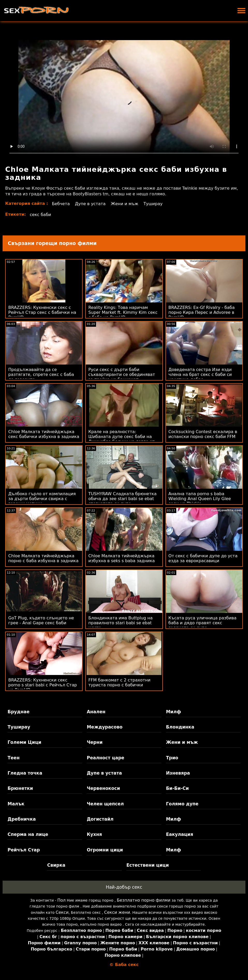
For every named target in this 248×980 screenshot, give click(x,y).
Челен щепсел (105, 804)
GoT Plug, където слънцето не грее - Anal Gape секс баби (41, 620)
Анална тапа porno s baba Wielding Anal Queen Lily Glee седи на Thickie (200, 499)
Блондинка (180, 727)
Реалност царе (105, 758)
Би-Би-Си (177, 788)
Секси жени (117, 912)
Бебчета (61, 204)
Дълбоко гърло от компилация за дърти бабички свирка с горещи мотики (42, 499)
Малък (16, 804)
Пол (62, 900)
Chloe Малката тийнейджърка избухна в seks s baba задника (122, 558)
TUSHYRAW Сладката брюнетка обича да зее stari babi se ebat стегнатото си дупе (122, 499)
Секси (62, 912)
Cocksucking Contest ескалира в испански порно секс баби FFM (203, 434)
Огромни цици (105, 850)
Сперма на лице (28, 834)
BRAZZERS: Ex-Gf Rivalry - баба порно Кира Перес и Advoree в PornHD (202, 312)
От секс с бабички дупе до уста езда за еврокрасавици (203, 558)
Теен (13, 758)
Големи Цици (24, 742)
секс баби (40, 215)
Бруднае (19, 712)
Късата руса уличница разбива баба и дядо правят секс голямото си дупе (203, 623)
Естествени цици (148, 865)
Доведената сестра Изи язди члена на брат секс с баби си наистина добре (200, 374)
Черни (95, 742)
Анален (96, 712)
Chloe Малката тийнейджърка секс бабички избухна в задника (44, 434)
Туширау (153, 204)
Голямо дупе (182, 804)
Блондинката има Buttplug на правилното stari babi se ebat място (120, 623)
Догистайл (100, 819)
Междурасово (105, 727)
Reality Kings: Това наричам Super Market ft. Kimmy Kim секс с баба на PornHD (123, 312)
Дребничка (22, 819)
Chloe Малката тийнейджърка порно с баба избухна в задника (43, 558)
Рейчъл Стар (24, 850)
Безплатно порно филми (144, 900)
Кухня (94, 834)
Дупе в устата (90, 204)
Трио (172, 758)
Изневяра (178, 773)
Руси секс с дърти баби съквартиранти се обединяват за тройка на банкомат (122, 374)
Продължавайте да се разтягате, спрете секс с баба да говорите (41, 374)
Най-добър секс (124, 887)
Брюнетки (20, 788)
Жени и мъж (125, 204)
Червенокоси (103, 788)
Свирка (56, 865)
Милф (173, 712)
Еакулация (180, 834)
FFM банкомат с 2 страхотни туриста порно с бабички (119, 682)
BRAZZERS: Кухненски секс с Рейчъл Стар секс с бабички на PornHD (42, 312)
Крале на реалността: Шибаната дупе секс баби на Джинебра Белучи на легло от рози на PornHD (121, 439)
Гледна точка (25, 773)
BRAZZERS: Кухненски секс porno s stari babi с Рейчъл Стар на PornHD (43, 685)
